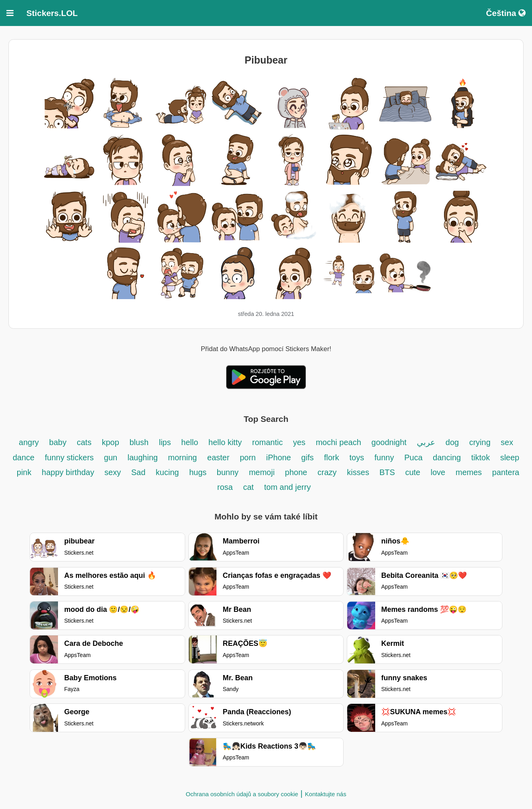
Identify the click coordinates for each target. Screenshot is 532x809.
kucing (167, 472)
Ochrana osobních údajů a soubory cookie (242, 794)
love (438, 472)
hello (190, 442)
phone (296, 472)
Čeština (506, 13)
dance (24, 457)
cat (249, 487)
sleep (510, 457)
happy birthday (69, 472)
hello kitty (225, 442)
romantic (268, 442)
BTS (388, 472)
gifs (307, 457)
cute (413, 472)
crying (481, 442)
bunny (228, 472)
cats (84, 442)
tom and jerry (287, 487)
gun (112, 457)
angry (29, 442)
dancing (447, 457)
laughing (144, 457)
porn (248, 457)
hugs (199, 472)
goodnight (390, 442)
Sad (138, 472)
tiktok (481, 457)
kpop (110, 442)
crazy (327, 472)
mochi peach (338, 442)
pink (24, 472)
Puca (414, 457)
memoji (262, 472)
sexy (113, 472)
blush (139, 442)
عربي (426, 442)
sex (507, 442)
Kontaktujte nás (325, 794)
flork (332, 457)
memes (469, 472)
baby (58, 442)
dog (452, 442)
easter (218, 457)
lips (165, 442)
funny (384, 457)
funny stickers (70, 457)
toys (357, 457)
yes (299, 442)
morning (182, 457)
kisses (359, 472)
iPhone (280, 457)
